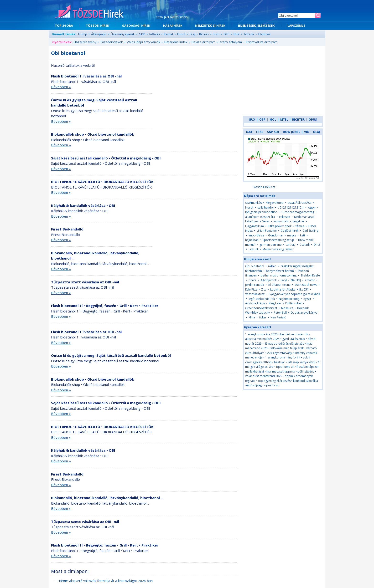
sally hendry (265, 207)
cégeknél (299, 221)
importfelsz (256, 235)
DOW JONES (291, 132)
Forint (181, 34)
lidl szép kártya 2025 (301, 362)
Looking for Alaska (283, 289)
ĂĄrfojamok (269, 280)
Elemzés (264, 34)
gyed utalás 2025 (294, 339)
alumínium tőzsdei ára (260, 217)
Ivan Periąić (278, 317)
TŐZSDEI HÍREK (97, 26)
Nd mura (287, 308)
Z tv (264, 289)
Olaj (192, 34)
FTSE (260, 132)
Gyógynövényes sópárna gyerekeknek (294, 294)
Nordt (249, 207)
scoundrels (281, 221)
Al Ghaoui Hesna (279, 285)
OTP (226, 34)
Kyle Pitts (251, 289)
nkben (272, 266)
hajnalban (252, 240)
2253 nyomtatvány (280, 353)
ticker (263, 317)
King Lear (275, 303)
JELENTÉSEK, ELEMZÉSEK (256, 26)
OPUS (313, 120)
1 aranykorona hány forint (283, 357)
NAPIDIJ (296, 280)
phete (252, 280)
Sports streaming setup (278, 240)
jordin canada (255, 285)
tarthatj (291, 245)
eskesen (285, 217)
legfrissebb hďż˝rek (262, 299)
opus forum (272, 385)
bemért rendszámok (294, 334)
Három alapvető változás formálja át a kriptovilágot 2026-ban (105, 581)
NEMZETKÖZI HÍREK (210, 26)
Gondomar (276, 235)
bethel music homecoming (279, 275)
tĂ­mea (300, 226)
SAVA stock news (306, 285)
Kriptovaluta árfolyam (262, 42)
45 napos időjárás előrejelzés (284, 344)
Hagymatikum (255, 226)
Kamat (169, 34)
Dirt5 (317, 245)
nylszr (307, 299)
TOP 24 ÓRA (64, 26)
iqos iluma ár (285, 367)
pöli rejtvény (306, 371)
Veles (266, 221)
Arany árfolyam (231, 42)
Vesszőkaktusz (255, 294)
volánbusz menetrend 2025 (264, 376)
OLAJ (316, 132)
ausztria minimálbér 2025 (262, 339)
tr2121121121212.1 (291, 207)
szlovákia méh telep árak (287, 348)
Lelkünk (254, 249)
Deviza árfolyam (203, 42)
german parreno (270, 245)
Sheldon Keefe (310, 275)
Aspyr (312, 207)
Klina (252, 317)
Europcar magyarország (298, 212)
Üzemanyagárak (123, 34)
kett (303, 235)
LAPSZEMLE (296, 26)
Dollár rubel (293, 303)
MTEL (284, 120)
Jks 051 (304, 289)
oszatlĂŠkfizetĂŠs (299, 203)
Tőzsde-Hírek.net (264, 187)
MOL (273, 120)
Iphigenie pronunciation (261, 212)
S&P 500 (273, 132)
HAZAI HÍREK (173, 26)
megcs (292, 235)
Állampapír (99, 34)
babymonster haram (280, 271)
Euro (216, 34)
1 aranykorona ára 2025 (261, 334)
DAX (249, 132)
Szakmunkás (253, 203)
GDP (142, 34)
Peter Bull (280, 313)
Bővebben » (61, 87)
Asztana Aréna (255, 303)
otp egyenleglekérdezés (274, 381)
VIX (306, 132)
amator (310, 280)
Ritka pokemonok (280, 226)
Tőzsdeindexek (112, 42)
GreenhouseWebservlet (261, 308)
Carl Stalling (310, 231)
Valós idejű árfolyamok (144, 42)
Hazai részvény (85, 42)
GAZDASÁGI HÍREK (136, 26)
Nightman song (289, 299)
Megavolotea (275, 203)
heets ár (280, 362)
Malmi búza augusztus (278, 249)
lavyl (284, 280)
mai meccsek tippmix (281, 371)
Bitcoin (204, 34)
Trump (82, 34)
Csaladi (305, 245)
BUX (236, 34)
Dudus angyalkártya (304, 313)
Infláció (155, 34)
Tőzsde (249, 34)
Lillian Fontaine (267, 231)
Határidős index (176, 42)
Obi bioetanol (255, 266)
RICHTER (298, 120)
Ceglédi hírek (290, 231)
